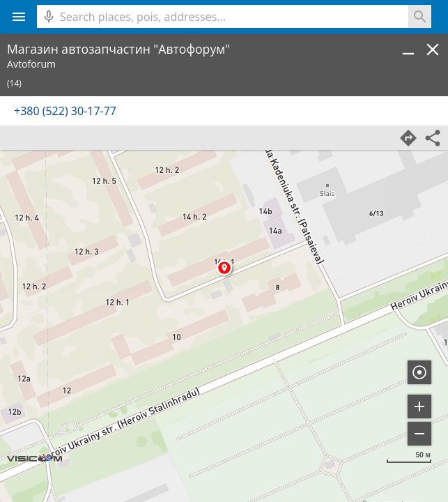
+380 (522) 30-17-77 (65, 111)
